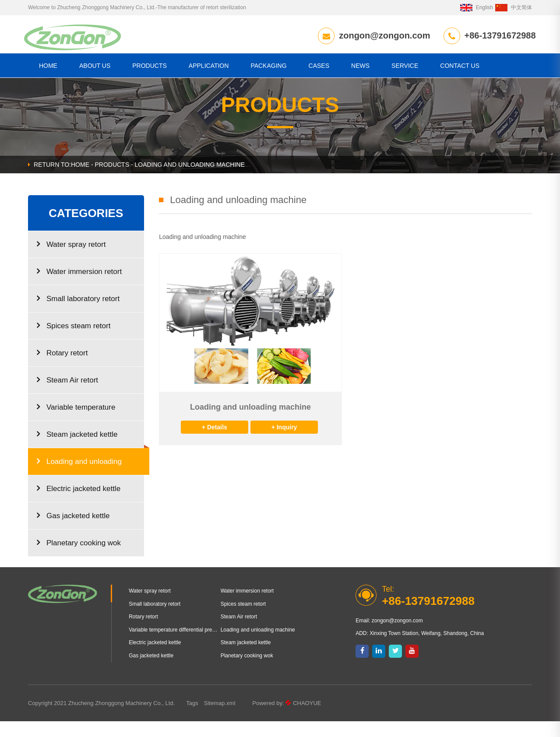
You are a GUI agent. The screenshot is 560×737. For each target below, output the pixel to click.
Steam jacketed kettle (77, 450)
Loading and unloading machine (79, 482)
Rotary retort (62, 368)
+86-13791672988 (496, 35)
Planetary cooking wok (79, 558)
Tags (192, 719)
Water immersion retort (79, 287)
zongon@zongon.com (381, 35)
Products (150, 67)
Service (405, 67)
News (360, 67)
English (477, 7)
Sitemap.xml (220, 719)
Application (209, 67)
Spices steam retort (74, 341)
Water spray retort (71, 260)
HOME (48, 67)
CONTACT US (460, 67)
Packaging (268, 67)
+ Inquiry (284, 443)
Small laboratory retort (78, 314)
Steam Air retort (67, 395)
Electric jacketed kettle (79, 504)
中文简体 (514, 7)
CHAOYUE (307, 719)
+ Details (215, 443)
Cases (319, 67)
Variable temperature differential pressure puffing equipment (81, 427)
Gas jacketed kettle (73, 531)
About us (95, 67)
